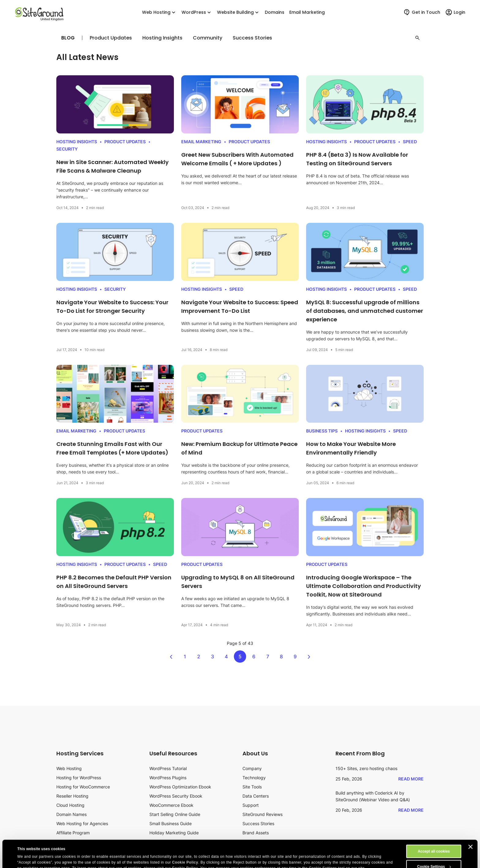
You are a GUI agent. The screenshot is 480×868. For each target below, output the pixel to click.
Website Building (238, 12)
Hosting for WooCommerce (83, 787)
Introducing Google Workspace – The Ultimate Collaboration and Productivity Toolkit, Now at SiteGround (364, 586)
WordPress (197, 12)
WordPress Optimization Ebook (180, 787)
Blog (68, 38)
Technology (254, 778)
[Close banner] (471, 821)
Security (67, 149)
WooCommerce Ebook (171, 805)
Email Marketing (201, 142)
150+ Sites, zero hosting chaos (366, 768)
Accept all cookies (434, 826)
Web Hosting (159, 12)
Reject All (434, 856)
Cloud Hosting (70, 805)
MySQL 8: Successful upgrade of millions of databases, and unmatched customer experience (365, 311)
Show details (29, 852)
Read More (411, 779)
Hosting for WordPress (79, 778)
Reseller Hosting (72, 796)
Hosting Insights (162, 38)
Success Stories (252, 38)
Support (251, 805)
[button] (418, 38)
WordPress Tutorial (168, 768)
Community (208, 38)
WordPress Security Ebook (176, 796)
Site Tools (252, 787)
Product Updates (111, 38)
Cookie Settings (434, 841)
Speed (410, 142)
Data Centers (256, 796)
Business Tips (322, 431)
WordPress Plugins (168, 778)
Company (252, 768)
